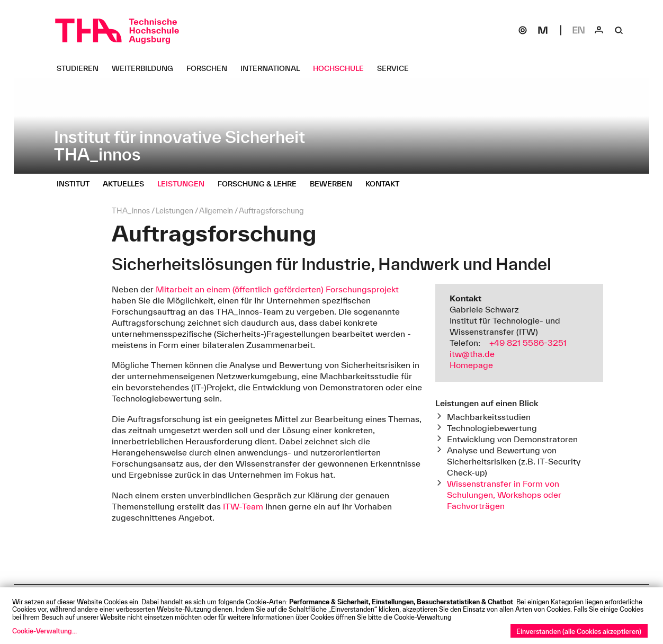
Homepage (471, 365)
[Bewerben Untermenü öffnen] (335, 184)
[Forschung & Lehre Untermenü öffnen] (261, 184)
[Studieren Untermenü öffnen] (82, 68)
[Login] (599, 30)
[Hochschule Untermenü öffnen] (342, 68)
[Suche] (619, 30)
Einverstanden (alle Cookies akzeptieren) (579, 631)
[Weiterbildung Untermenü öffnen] (146, 68)
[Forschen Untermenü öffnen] (211, 68)
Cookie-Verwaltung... (44, 631)
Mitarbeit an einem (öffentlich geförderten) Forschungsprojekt (277, 289)
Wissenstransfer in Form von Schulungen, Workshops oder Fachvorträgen (504, 495)
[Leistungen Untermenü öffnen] (185, 184)
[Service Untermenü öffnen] (397, 68)
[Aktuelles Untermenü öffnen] (127, 184)
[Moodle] (543, 30)
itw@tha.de (472, 354)
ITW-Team (243, 506)
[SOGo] (523, 30)
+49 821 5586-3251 (528, 343)
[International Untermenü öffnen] (274, 68)
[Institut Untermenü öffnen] (77, 184)
